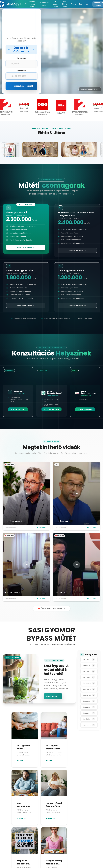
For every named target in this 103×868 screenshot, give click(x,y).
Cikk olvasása (53, 696)
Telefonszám (21, 70)
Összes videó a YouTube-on (52, 608)
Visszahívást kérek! (21, 86)
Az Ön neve (21, 58)
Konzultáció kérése (26, 247)
